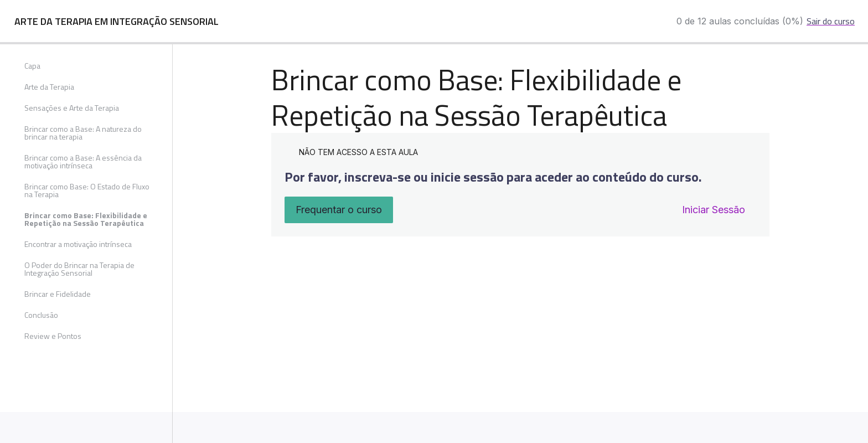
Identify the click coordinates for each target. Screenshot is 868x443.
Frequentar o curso (339, 210)
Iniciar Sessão (714, 210)
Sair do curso (831, 21)
